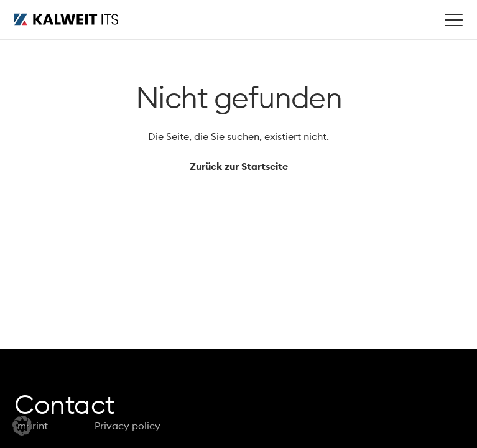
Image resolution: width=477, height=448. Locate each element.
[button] (22, 426)
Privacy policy (127, 426)
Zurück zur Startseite (239, 166)
